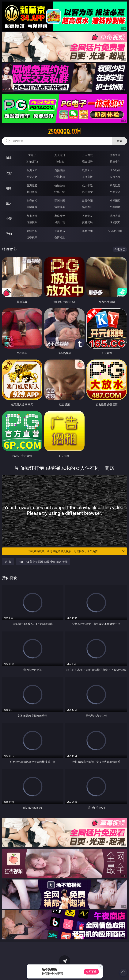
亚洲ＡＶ (32, 170)
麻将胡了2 (32, 161)
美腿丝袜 (32, 207)
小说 (9, 218)
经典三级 (60, 192)
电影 (9, 188)
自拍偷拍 (60, 170)
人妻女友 (87, 216)
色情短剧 (60, 237)
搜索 (120, 141)
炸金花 (60, 161)
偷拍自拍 (60, 185)
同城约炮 (32, 231)
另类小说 (60, 222)
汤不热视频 (115, 231)
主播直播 (87, 177)
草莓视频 (87, 231)
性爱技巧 (115, 222)
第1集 (8, 562)
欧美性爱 (115, 185)
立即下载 (91, 972)
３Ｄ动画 (115, 170)
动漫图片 (115, 201)
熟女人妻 (32, 177)
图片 (9, 203)
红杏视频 (32, 237)
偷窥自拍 (32, 201)
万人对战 (87, 155)
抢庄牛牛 (115, 161)
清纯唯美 (60, 207)
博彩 (9, 158)
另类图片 (115, 207)
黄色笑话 (87, 222)
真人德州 (60, 155)
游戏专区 (115, 155)
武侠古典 (115, 216)
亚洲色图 (60, 201)
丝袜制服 (60, 177)
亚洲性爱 (32, 185)
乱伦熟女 (87, 192)
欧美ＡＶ (87, 170)
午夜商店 (60, 231)
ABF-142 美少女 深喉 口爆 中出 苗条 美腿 (43, 562)
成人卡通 (87, 185)
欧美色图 (87, 201)
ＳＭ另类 (115, 177)
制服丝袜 (32, 192)
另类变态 (115, 192)
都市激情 (32, 216)
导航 (9, 234)
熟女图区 (87, 207)
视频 (9, 173)
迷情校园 (32, 222)
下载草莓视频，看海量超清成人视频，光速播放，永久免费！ (77, 551)
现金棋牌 (87, 161)
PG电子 (32, 155)
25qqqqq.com (64, 131)
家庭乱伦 (60, 216)
